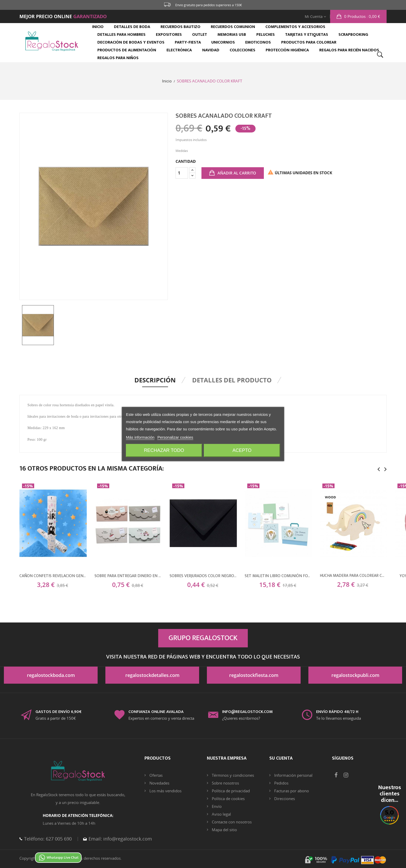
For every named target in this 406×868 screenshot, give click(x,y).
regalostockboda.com (51, 675)
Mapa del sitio (224, 830)
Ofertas (155, 775)
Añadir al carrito (236, 173)
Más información (140, 437)
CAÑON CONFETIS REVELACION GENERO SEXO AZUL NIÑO (53, 576)
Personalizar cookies (175, 437)
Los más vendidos (165, 791)
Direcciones (284, 799)
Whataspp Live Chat (58, 857)
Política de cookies (228, 799)
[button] (358, 16)
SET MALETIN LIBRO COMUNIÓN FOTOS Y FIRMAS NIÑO (278, 576)
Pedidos (281, 783)
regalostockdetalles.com (152, 675)
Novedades (159, 783)
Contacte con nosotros (231, 822)
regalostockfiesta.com (254, 675)
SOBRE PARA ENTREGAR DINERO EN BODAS (128, 576)
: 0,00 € (362, 16)
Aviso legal (221, 814)
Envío (216, 806)
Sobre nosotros (225, 783)
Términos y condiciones (232, 775)
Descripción (155, 380)
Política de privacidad (230, 791)
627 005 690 (58, 839)
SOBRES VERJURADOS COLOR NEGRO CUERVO (203, 576)
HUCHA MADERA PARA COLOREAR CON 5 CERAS (353, 576)
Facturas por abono (291, 791)
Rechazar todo (164, 451)
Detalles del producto (232, 380)
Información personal (293, 775)
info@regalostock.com (127, 839)
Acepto (242, 451)
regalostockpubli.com (355, 675)
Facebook (336, 775)
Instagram (346, 775)
